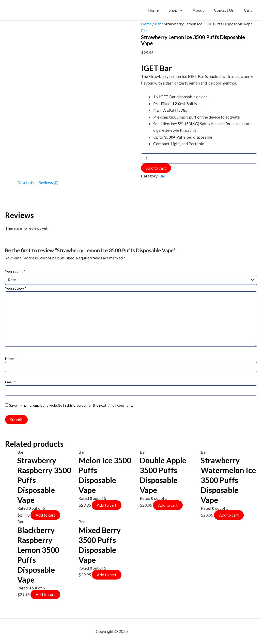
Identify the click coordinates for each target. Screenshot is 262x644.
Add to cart (156, 168)
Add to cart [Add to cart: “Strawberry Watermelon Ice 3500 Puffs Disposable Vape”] (229, 514)
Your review (16, 288)
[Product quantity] (199, 158)
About (203, 10)
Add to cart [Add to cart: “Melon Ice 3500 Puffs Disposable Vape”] (107, 505)
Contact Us (227, 10)
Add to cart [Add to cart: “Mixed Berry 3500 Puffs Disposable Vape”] (107, 574)
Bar (158, 24)
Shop (183, 10)
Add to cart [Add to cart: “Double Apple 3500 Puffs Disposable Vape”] (168, 505)
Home (162, 10)
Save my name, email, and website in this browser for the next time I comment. (71, 405)
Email (10, 382)
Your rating (15, 271)
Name (11, 358)
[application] (187, 10)
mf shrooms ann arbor (147, 631)
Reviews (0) (49, 182)
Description (28, 182)
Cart (249, 10)
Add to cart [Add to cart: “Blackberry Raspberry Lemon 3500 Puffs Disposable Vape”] (45, 594)
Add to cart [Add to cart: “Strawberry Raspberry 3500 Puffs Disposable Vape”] (45, 514)
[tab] (28, 182)
